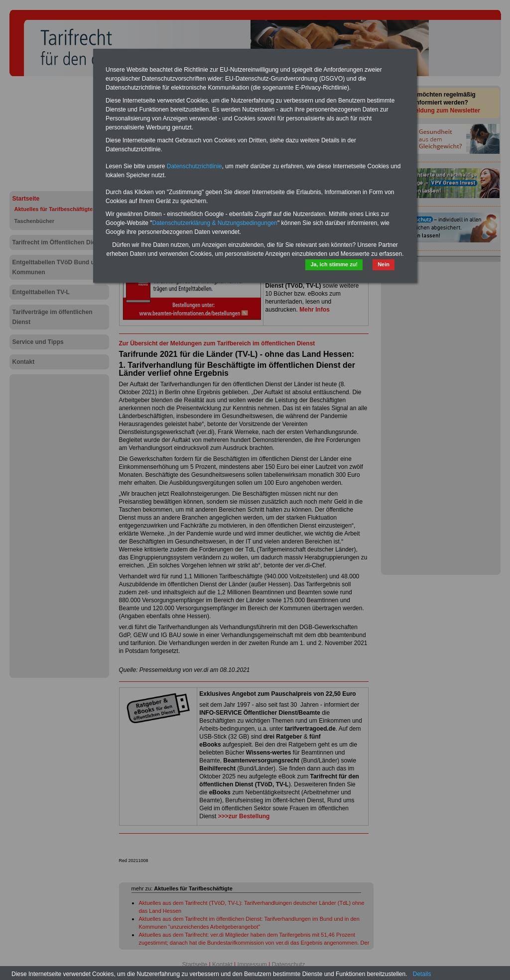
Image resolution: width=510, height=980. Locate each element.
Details (422, 974)
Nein (383, 264)
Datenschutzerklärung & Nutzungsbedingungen (215, 223)
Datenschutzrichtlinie (194, 166)
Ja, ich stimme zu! (334, 264)
